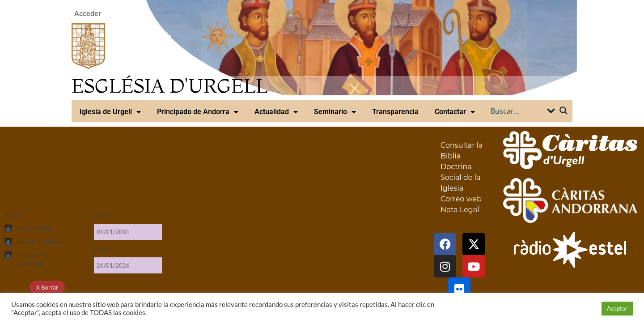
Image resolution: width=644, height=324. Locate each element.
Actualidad (276, 112)
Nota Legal (460, 210)
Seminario (335, 112)
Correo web (461, 199)
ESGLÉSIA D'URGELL (170, 86)
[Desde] (128, 232)
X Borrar (47, 287)
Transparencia (395, 112)
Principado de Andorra (198, 112)
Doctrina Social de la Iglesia (460, 177)
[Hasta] (128, 265)
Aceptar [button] (617, 308)
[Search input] (517, 111)
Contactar (455, 112)
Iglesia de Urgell (110, 112)
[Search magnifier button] (563, 111)
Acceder (88, 14)
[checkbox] (45, 228)
